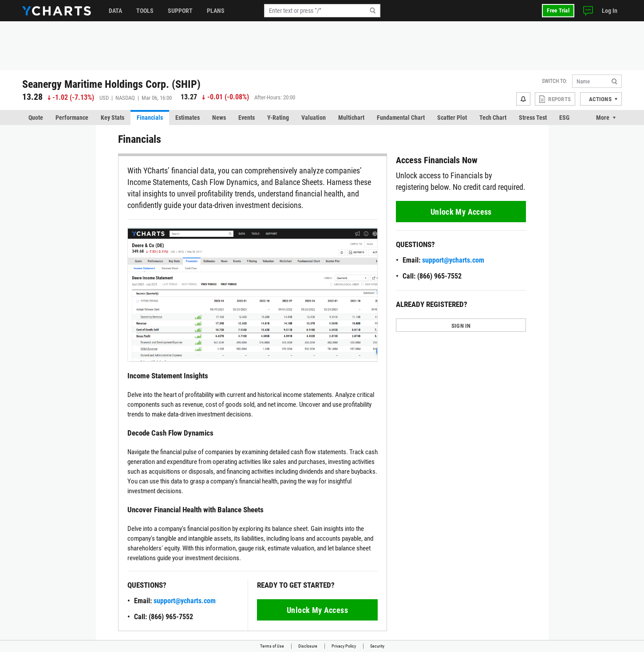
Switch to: (555, 81)
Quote (36, 118)
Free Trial (558, 10)
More (603, 118)
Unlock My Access (317, 610)
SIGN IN (461, 326)
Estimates (188, 118)
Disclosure (308, 646)
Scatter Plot (452, 118)
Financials (150, 118)
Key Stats (113, 118)
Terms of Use (272, 646)
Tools (145, 11)
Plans (216, 11)
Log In (610, 11)
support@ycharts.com (185, 601)
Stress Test (533, 118)
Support (180, 11)
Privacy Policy (344, 646)
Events (247, 118)
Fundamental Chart (401, 118)
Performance (72, 118)
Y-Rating (278, 118)
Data (115, 11)
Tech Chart (493, 118)
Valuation (314, 118)
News (219, 118)
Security (377, 646)
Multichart (351, 118)
